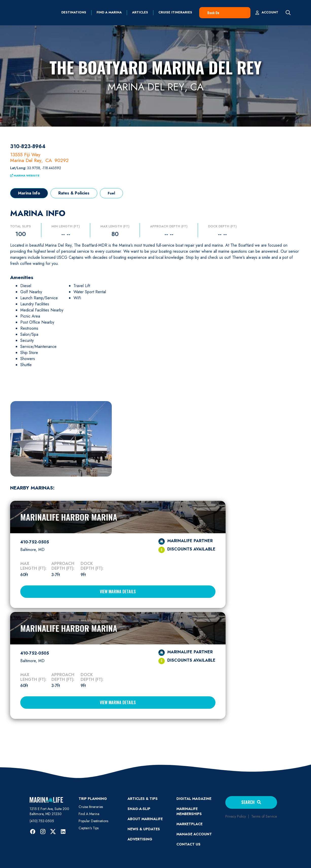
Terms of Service (264, 816)
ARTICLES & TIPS (143, 799)
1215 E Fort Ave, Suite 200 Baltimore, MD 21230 (49, 811)
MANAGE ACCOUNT (194, 834)
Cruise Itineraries (175, 13)
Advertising (140, 839)
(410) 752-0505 (42, 821)
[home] (31, 13)
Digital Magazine (194, 799)
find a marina (109, 13)
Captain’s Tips (89, 828)
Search (251, 802)
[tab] (29, 193)
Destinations (74, 13)
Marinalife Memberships (189, 811)
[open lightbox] (61, 438)
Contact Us (188, 844)
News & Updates (144, 829)
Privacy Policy (236, 816)
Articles (140, 13)
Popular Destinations (93, 821)
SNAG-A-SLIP (139, 809)
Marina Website (25, 175)
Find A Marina (89, 814)
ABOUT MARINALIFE (145, 819)
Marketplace (189, 824)
